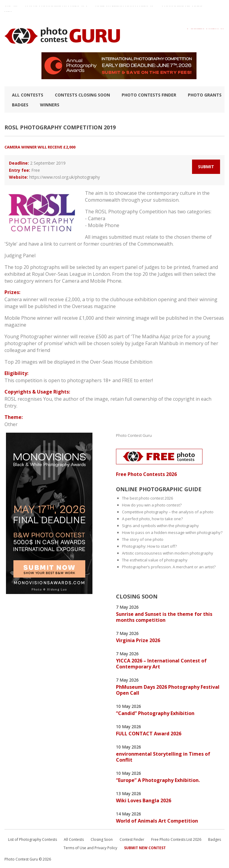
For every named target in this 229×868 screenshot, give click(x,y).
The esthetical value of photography (155, 560)
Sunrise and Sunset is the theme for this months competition (164, 617)
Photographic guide (183, 9)
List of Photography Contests (56, 9)
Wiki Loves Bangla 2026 (144, 800)
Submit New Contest (145, 848)
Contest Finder (132, 839)
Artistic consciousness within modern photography (168, 553)
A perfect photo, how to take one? (152, 519)
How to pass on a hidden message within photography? (172, 532)
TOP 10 (11, 9)
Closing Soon (102, 839)
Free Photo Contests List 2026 (176, 839)
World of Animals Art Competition (157, 821)
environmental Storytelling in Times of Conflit (163, 757)
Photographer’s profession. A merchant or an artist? (169, 567)
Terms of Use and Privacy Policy (90, 848)
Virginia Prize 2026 (138, 640)
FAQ (8, 14)
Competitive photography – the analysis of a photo (168, 512)
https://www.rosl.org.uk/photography (65, 177)
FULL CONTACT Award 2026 (149, 734)
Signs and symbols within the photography (160, 526)
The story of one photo (143, 539)
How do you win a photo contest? (152, 505)
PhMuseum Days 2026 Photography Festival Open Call (168, 690)
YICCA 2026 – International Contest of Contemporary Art (161, 664)
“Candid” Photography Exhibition (155, 713)
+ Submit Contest (205, 31)
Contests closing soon (82, 95)
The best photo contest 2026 (147, 498)
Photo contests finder (149, 95)
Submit (206, 167)
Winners (50, 105)
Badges (20, 105)
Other (11, 424)
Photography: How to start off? (149, 546)
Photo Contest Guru (134, 435)
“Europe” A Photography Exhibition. (158, 780)
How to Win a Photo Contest (124, 9)
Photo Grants (205, 95)
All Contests (28, 95)
